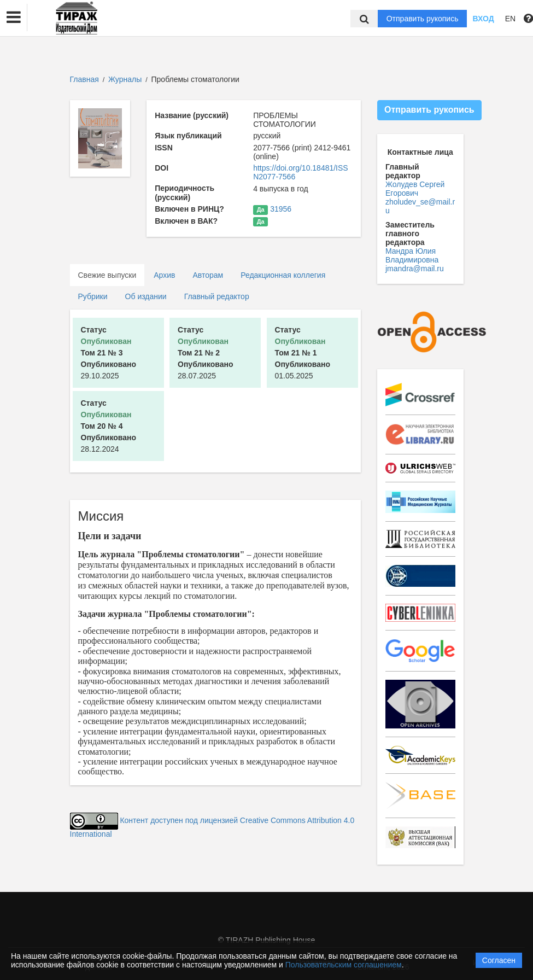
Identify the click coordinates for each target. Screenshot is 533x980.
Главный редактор (217, 296)
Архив (164, 275)
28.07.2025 (206, 353)
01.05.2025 (303, 353)
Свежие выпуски (107, 275)
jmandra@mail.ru (415, 269)
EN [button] (510, 19)
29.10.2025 (109, 353)
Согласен (499, 960)
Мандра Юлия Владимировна (412, 255)
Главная (84, 79)
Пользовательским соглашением (344, 965)
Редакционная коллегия (283, 275)
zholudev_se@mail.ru (420, 206)
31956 (281, 209)
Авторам (208, 275)
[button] (14, 17)
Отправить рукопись (423, 19)
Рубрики (93, 296)
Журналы (125, 79)
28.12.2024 (109, 426)
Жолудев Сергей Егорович (415, 189)
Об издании (146, 296)
